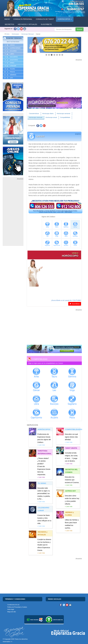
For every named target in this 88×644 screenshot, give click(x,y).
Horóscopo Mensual (27, 34)
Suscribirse (75, 304)
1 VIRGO (10, 45)
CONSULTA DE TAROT (45, 19)
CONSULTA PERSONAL (23, 19)
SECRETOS (9, 24)
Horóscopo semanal (63, 114)
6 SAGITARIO (11, 60)
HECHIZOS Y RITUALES (27, 24)
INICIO (7, 19)
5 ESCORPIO (11, 57)
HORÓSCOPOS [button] (65, 19)
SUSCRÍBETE (46, 24)
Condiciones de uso (13, 605)
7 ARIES (9, 63)
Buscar (80, 29)
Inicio (7, 34)
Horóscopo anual (51, 117)
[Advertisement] (13, 214)
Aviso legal (11, 609)
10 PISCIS (9, 72)
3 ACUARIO (11, 51)
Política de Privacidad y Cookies (17, 607)
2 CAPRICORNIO (12, 48)
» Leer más (41, 445)
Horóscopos (15, 34)
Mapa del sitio (12, 612)
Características (34, 114)
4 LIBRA (9, 54)
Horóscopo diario (48, 114)
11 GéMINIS (10, 75)
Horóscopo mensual (36, 117)
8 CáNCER (10, 66)
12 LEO (8, 78)
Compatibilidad (65, 117)
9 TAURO (10, 69)
